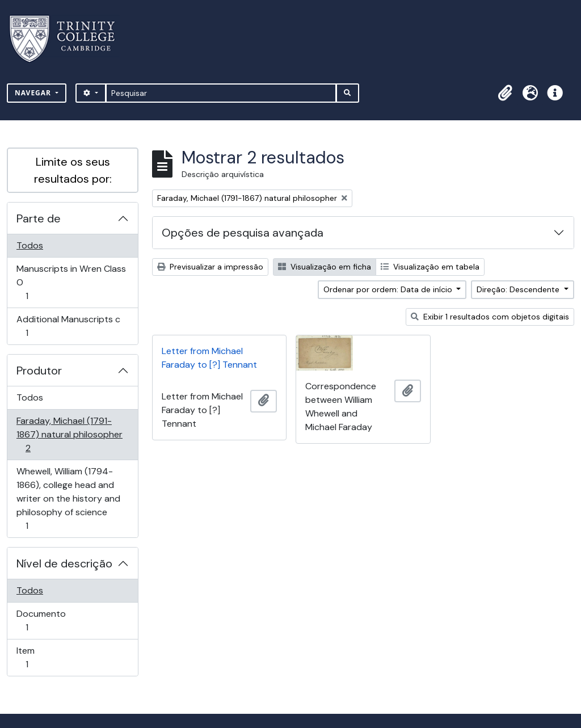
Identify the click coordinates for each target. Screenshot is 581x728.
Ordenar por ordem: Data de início (389, 289)
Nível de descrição (64, 563)
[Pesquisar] (221, 93)
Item (43, 657)
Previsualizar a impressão (210, 267)
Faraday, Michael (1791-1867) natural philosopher (69, 434)
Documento (43, 620)
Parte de (39, 218)
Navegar (34, 93)
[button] (505, 93)
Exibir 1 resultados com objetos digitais (490, 317)
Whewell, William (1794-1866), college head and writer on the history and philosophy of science (68, 498)
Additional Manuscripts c (68, 326)
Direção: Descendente (519, 289)
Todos (30, 245)
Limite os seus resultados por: (73, 170)
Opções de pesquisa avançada (243, 233)
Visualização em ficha (325, 267)
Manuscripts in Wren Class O (71, 282)
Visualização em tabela (430, 267)
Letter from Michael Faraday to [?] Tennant (209, 358)
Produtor (39, 371)
